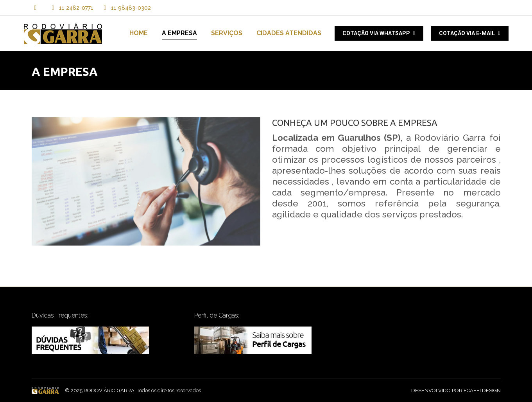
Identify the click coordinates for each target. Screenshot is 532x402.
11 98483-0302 (126, 8)
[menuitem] (139, 33)
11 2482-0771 (76, 8)
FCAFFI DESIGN (482, 390)
